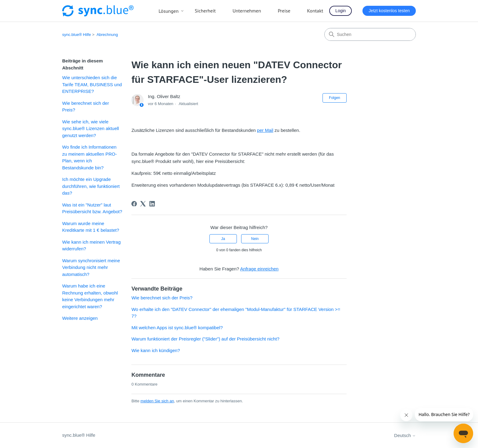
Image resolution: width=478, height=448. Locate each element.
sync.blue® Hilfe (77, 35)
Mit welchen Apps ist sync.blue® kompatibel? (177, 328)
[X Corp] (143, 204)
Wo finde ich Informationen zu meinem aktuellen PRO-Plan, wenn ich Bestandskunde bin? (89, 157)
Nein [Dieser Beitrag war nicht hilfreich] (255, 239)
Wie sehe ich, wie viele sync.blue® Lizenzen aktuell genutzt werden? (91, 129)
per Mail (265, 130)
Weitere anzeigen (80, 318)
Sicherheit (205, 11)
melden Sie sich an (157, 401)
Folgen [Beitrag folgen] (335, 98)
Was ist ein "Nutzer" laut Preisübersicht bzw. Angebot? (92, 208)
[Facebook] (134, 204)
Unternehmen (247, 11)
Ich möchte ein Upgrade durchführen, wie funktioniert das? (91, 186)
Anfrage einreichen (259, 269)
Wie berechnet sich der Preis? (86, 107)
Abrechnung (107, 35)
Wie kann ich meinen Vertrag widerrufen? (91, 245)
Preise (284, 11)
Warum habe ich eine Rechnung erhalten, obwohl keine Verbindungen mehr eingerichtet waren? (90, 296)
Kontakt (315, 11)
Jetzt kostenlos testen (389, 11)
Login (341, 11)
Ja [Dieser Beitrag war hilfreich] (223, 239)
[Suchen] (370, 34)
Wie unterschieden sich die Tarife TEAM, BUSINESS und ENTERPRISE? (92, 84)
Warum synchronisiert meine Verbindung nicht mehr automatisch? (91, 267)
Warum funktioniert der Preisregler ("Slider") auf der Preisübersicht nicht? (205, 339)
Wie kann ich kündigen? (156, 350)
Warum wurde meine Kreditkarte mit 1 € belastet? (91, 227)
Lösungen (171, 11)
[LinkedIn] (152, 204)
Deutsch (405, 435)
